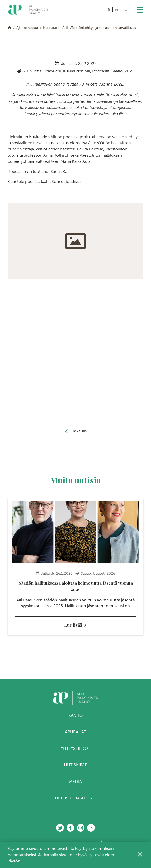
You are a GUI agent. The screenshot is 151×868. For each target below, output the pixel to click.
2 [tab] (71, 656)
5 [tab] (85, 656)
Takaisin (79, 431)
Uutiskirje (75, 768)
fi (109, 10)
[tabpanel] (75, 568)
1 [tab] (66, 656)
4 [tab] (81, 656)
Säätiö (76, 718)
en (117, 10)
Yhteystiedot (75, 751)
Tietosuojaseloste (75, 801)
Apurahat (75, 735)
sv (126, 10)
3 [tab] (76, 656)
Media (75, 784)
